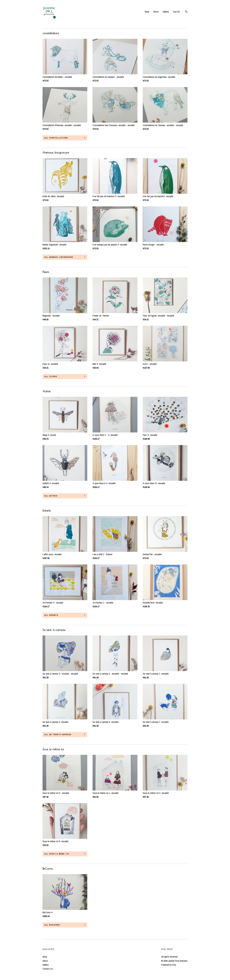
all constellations (56, 138)
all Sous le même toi (57, 854)
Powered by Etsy (169, 965)
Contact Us (48, 969)
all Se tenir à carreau (58, 735)
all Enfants (51, 615)
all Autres (51, 496)
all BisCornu (52, 925)
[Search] (186, 12)
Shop (147, 12)
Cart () (176, 12)
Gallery (166, 12)
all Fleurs (51, 377)
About (156, 12)
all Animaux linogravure (59, 257)
